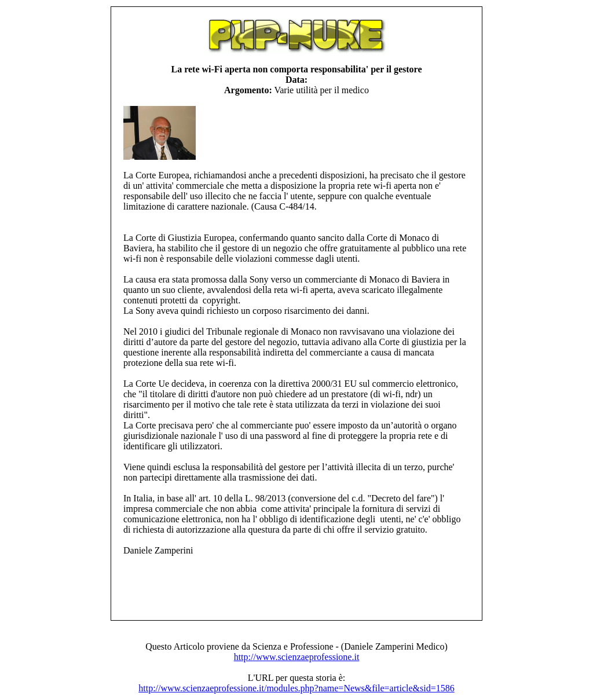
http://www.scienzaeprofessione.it (297, 657)
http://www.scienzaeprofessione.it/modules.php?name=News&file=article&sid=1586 (296, 688)
